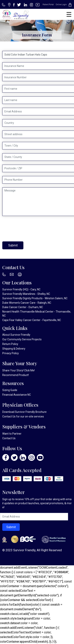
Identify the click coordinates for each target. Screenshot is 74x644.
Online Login (61, 5)
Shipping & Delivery (14, 349)
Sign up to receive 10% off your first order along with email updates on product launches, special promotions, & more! (37, 503)
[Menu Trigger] (69, 14)
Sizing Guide (10, 390)
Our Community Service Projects (22, 339)
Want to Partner (12, 434)
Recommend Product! (16, 375)
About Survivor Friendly (16, 335)
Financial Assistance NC (17, 395)
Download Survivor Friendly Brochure (24, 412)
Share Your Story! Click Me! (18, 370)
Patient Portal (48, 5)
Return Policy (10, 344)
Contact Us (9, 416)
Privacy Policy (11, 353)
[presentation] (31, 229)
